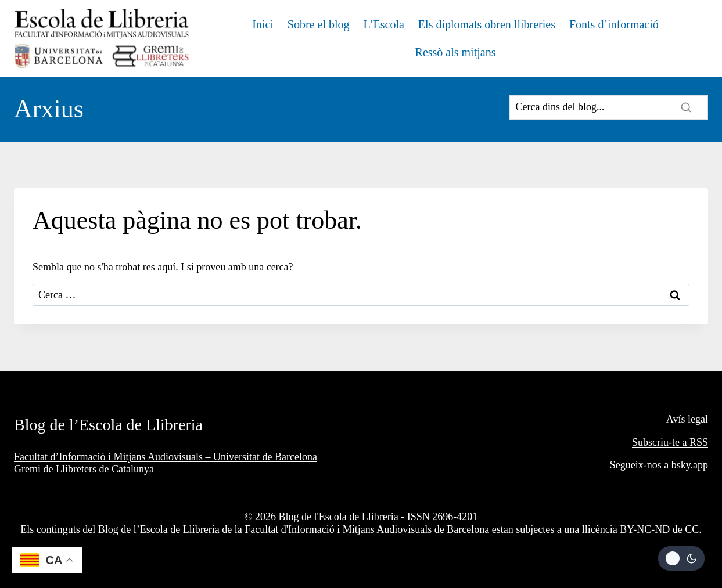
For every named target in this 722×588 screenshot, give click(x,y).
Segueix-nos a (641, 465)
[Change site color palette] (681, 558)
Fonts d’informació (614, 24)
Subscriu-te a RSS (670, 442)
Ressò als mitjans (456, 52)
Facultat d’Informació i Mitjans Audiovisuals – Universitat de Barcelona (166, 457)
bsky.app (690, 465)
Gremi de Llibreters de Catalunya (84, 469)
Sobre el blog (319, 24)
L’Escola (384, 24)
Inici (263, 24)
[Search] (609, 107)
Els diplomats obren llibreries (487, 24)
